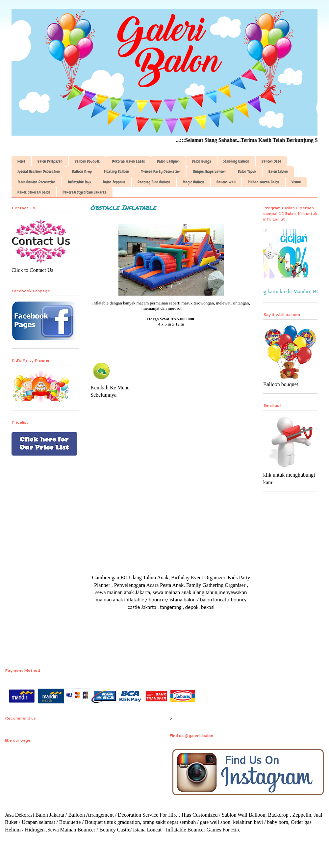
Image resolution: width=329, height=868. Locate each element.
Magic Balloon (193, 182)
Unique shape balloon (209, 171)
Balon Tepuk (247, 171)
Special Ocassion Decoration (39, 171)
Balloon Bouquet (87, 161)
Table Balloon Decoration (37, 182)
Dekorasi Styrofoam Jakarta (85, 192)
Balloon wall (226, 182)
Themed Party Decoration (161, 171)
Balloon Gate (271, 161)
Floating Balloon (116, 171)
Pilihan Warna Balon (264, 182)
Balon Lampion (168, 161)
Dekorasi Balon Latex (128, 161)
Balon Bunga (202, 161)
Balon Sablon (278, 171)
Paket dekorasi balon (34, 192)
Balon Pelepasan (50, 161)
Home (21, 161)
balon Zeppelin (114, 182)
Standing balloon (236, 161)
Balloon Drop (82, 171)
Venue (296, 182)
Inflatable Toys (79, 182)
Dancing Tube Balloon (154, 182)
